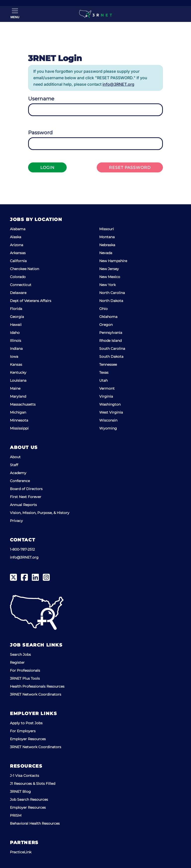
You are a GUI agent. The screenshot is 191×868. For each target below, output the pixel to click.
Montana (107, 237)
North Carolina (112, 293)
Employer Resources (28, 739)
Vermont (107, 388)
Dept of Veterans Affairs (31, 301)
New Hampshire (113, 261)
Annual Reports (23, 505)
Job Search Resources (29, 799)
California (18, 261)
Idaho (15, 333)
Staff (14, 465)
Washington (110, 404)
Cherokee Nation (24, 269)
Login (47, 168)
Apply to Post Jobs (26, 723)
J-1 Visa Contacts (24, 776)
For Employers (23, 731)
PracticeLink (21, 852)
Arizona (17, 245)
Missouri (107, 229)
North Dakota (111, 301)
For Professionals (25, 670)
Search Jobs (20, 654)
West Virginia (111, 412)
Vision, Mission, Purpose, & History (40, 513)
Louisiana (18, 380)
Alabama (18, 229)
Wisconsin (108, 420)
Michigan (18, 412)
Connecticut (21, 285)
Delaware (18, 293)
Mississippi (19, 428)
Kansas (16, 364)
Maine (15, 388)
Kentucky (18, 372)
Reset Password (130, 168)
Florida (16, 309)
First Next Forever (26, 497)
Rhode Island (110, 341)
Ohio (103, 309)
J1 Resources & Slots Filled (33, 784)
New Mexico (110, 277)
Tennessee (108, 364)
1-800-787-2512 (22, 549)
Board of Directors (26, 489)
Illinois (16, 341)
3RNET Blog (20, 792)
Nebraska (107, 245)
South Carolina (112, 349)
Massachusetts (23, 404)
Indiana (16, 349)
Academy (18, 473)
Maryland (18, 396)
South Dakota (111, 357)
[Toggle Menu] (15, 13)
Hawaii (16, 325)
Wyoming (108, 428)
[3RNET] (95, 14)
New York (107, 285)
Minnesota (19, 420)
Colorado (18, 277)
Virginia (106, 396)
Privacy (16, 521)
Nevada (106, 253)
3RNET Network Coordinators (36, 694)
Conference (20, 481)
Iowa (14, 357)
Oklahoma (108, 317)
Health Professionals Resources (37, 686)
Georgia (17, 317)
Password (40, 133)
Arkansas (18, 253)
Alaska (16, 237)
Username (41, 99)
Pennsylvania (111, 333)
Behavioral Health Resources (35, 823)
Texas (104, 372)
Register (17, 662)
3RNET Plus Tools (25, 678)
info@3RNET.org (118, 84)
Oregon (106, 325)
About (15, 457)
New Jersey (109, 269)
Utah (103, 380)
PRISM (16, 815)
